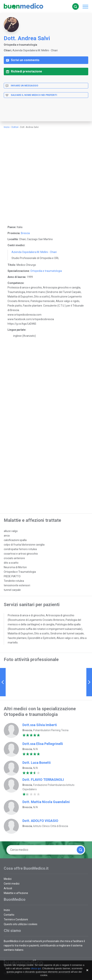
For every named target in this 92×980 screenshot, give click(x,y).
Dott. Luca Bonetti (37, 763)
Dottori (15, 127)
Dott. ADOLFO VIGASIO (40, 821)
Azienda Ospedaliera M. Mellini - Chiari (34, 252)
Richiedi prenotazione (24, 71)
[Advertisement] (44, 113)
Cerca (75, 7)
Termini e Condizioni (16, 919)
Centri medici (12, 884)
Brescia (25, 233)
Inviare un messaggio (22, 86)
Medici (8, 879)
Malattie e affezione (16, 893)
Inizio (7, 127)
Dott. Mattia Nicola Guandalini (46, 802)
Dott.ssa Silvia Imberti (40, 725)
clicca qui (36, 968)
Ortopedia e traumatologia (46, 271)
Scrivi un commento (23, 60)
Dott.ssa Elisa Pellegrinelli (43, 744)
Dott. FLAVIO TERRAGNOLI (43, 780)
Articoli (8, 888)
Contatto (9, 915)
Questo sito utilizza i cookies (21, 924)
